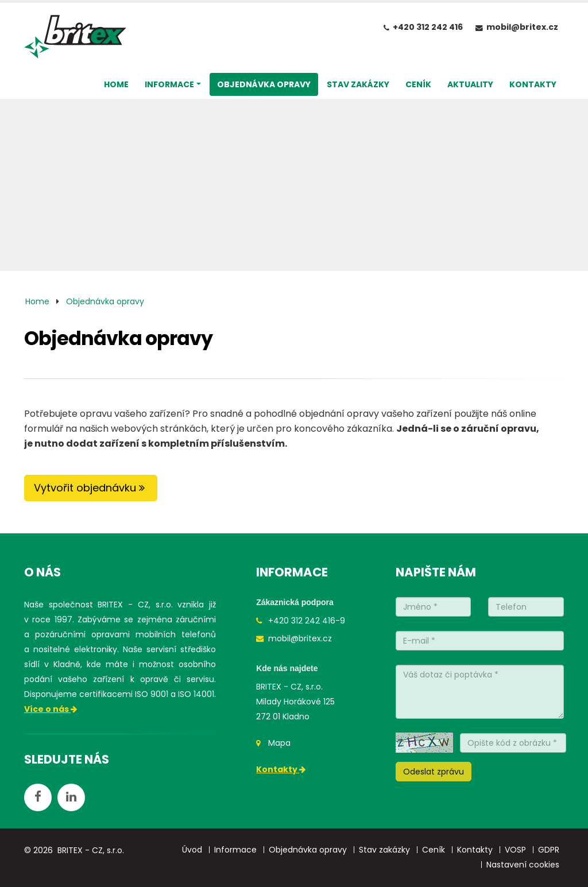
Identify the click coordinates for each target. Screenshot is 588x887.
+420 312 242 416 (428, 27)
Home (37, 301)
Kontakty (282, 769)
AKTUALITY (470, 84)
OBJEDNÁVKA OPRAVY (264, 84)
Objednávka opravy (105, 301)
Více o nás (51, 709)
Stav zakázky (384, 850)
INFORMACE (169, 84)
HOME (116, 84)
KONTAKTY (533, 84)
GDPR (549, 850)
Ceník (434, 850)
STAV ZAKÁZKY (358, 84)
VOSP (515, 850)
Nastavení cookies (523, 865)
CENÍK (418, 84)
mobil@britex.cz (522, 27)
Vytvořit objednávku (91, 488)
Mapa (279, 743)
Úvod (192, 850)
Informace (235, 850)
